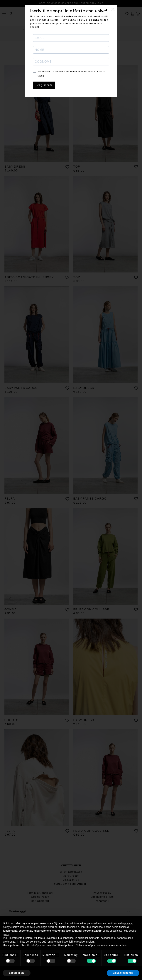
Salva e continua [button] (123, 973)
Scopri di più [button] (17, 973)
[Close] (113, 9)
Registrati (44, 85)
